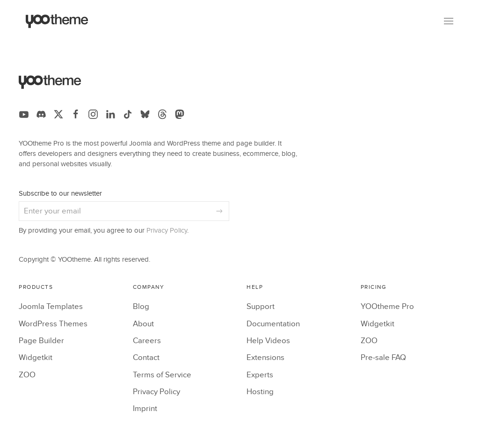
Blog (141, 307)
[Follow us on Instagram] (93, 114)
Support (261, 307)
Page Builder (41, 341)
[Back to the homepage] (57, 21)
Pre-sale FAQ (383, 358)
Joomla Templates (51, 307)
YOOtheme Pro (387, 307)
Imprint (145, 409)
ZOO (27, 375)
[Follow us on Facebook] (76, 114)
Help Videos (268, 341)
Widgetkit (36, 358)
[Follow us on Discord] (41, 114)
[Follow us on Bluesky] (145, 114)
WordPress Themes (53, 324)
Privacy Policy (167, 231)
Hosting (260, 392)
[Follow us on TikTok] (128, 114)
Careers (147, 341)
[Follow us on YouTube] (24, 114)
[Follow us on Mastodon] (180, 114)
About (143, 324)
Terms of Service (162, 375)
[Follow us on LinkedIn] (110, 114)
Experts (260, 375)
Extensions (265, 358)
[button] (449, 21)
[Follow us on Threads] (162, 114)
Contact (146, 358)
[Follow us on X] (58, 114)
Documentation (273, 324)
